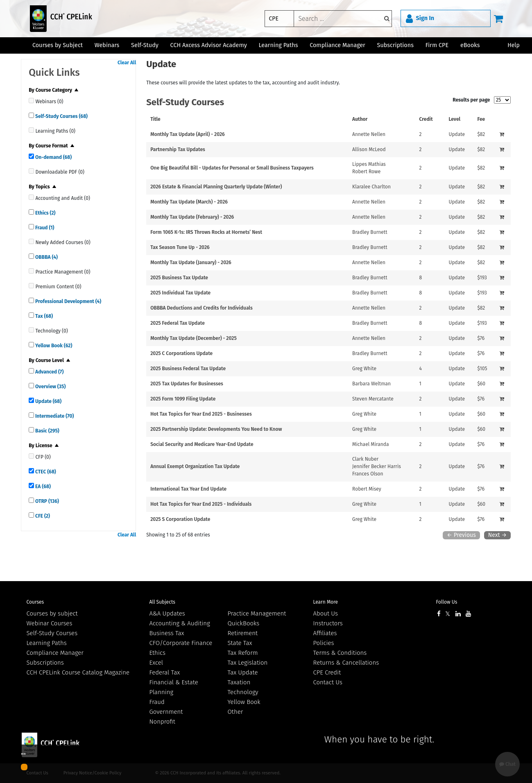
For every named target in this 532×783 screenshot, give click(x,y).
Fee (481, 119)
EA (42, 487)
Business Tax (167, 633)
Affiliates (325, 633)
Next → (497, 535)
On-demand (53, 157)
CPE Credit (327, 672)
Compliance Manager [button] (337, 45)
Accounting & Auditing (180, 623)
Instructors (328, 623)
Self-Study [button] (145, 45)
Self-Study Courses (61, 116)
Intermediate (54, 416)
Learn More (326, 602)
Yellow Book (53, 346)
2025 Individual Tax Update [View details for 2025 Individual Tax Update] (180, 293)
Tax (43, 316)
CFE (42, 516)
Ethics (45, 213)
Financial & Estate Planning (174, 687)
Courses (35, 602)
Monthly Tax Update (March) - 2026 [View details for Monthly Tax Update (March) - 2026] (189, 202)
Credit (426, 119)
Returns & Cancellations (346, 663)
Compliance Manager (55, 653)
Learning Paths (278, 45)
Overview (50, 387)
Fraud (44, 228)
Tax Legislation (248, 663)
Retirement (243, 633)
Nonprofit (162, 722)
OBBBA (46, 257)
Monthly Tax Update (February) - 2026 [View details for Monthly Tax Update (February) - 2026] (192, 217)
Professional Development (68, 301)
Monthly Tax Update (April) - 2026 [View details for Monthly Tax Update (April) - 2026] (188, 134)
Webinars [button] (107, 45)
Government (166, 712)
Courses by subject (52, 613)
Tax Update (243, 672)
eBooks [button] (470, 45)
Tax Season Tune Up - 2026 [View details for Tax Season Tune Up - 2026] (180, 247)
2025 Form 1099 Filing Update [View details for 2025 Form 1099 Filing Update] (183, 399)
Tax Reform (243, 653)
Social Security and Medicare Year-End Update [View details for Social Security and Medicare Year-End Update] (202, 444)
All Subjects (162, 602)
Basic (47, 431)
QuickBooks (244, 623)
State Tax (240, 643)
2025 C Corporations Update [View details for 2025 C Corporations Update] (181, 353)
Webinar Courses (50, 623)
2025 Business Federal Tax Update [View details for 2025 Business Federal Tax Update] (188, 369)
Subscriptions (45, 663)
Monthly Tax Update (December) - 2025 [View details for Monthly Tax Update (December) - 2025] (194, 338)
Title (155, 119)
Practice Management (257, 613)
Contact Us (328, 682)
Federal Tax (165, 672)
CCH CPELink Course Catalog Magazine (78, 672)
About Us (326, 613)
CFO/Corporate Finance (181, 643)
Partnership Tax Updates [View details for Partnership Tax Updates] (178, 149)
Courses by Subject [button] (58, 45)
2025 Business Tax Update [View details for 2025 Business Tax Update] (179, 278)
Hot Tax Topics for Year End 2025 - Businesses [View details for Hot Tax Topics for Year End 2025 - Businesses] (201, 414)
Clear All (127, 63)
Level (454, 119)
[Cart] (498, 18)
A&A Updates (167, 613)
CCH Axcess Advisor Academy (209, 45)
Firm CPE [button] (437, 45)
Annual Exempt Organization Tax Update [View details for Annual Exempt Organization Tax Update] (195, 466)
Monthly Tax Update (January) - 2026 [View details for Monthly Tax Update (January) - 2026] (191, 263)
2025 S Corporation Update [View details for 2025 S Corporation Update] (180, 519)
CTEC (45, 472)
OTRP (46, 501)
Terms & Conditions (340, 653)
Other (235, 712)
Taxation (239, 682)
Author (360, 119)
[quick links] (31, 101)
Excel (156, 663)
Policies (324, 643)
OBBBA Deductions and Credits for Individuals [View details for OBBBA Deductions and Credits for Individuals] (201, 308)
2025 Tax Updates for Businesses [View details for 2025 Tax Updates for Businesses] (187, 384)
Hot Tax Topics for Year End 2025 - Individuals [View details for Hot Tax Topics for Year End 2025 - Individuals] (201, 504)
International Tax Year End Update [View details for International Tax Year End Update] (188, 489)
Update (48, 401)
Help (514, 45)
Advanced (49, 372)
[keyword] (343, 19)
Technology (243, 692)
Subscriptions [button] (395, 45)
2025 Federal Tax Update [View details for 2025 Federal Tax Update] (178, 323)
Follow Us (447, 602)
